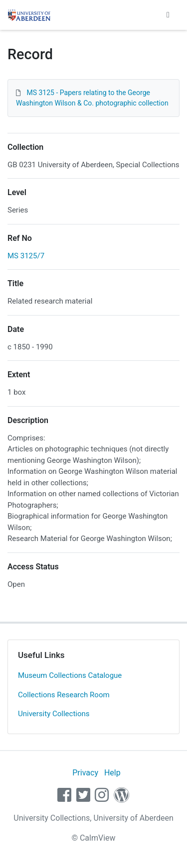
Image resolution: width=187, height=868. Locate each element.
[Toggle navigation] (168, 15)
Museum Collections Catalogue (70, 675)
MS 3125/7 (26, 256)
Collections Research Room (64, 695)
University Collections (54, 714)
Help (112, 773)
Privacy (85, 773)
